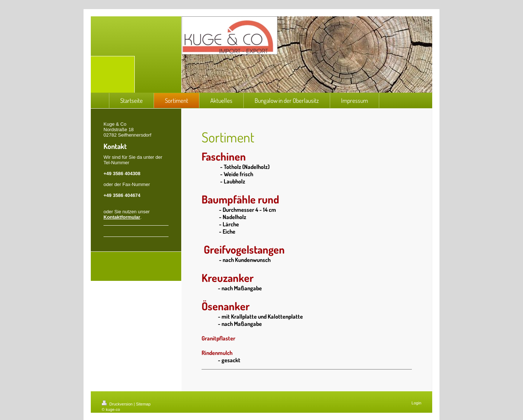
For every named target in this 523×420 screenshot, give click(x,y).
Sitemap (143, 404)
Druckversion (118, 404)
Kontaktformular (122, 217)
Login (416, 403)
